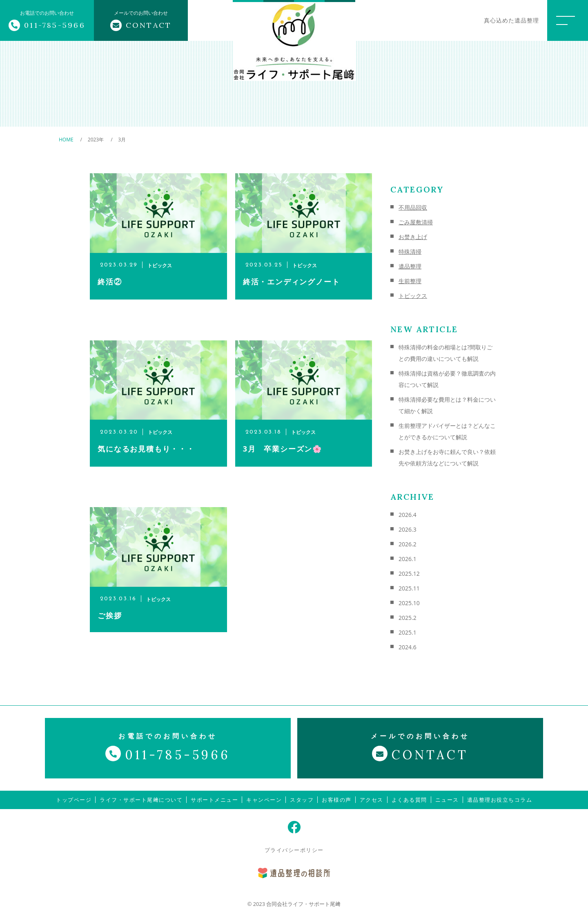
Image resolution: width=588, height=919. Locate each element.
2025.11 (409, 588)
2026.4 (408, 515)
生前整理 (410, 281)
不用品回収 (413, 207)
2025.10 (409, 603)
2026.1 (408, 559)
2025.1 (408, 632)
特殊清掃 (410, 252)
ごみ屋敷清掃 (416, 222)
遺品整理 (410, 266)
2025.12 (409, 574)
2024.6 (408, 647)
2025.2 (408, 618)
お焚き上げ (413, 237)
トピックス (413, 296)
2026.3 (408, 529)
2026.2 (408, 544)
